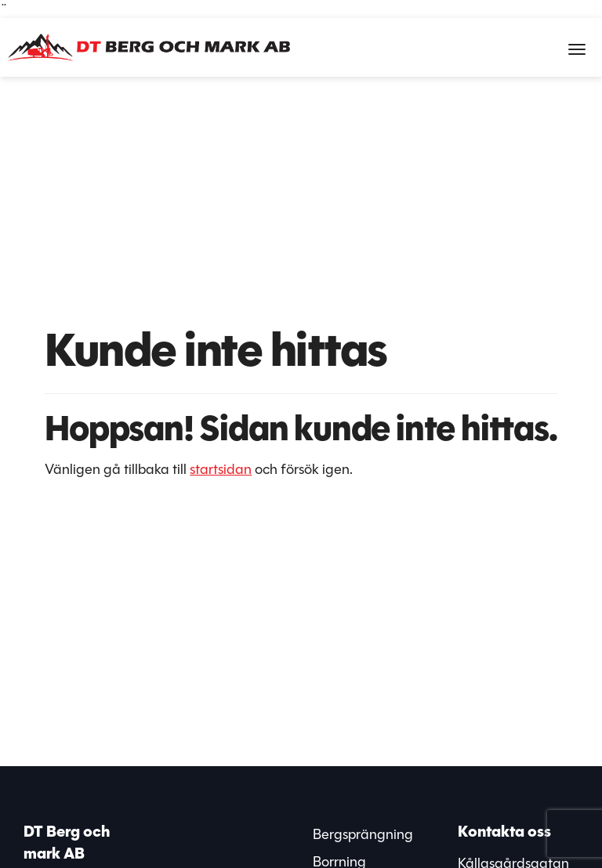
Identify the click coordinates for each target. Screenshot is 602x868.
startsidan (221, 469)
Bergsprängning (363, 834)
